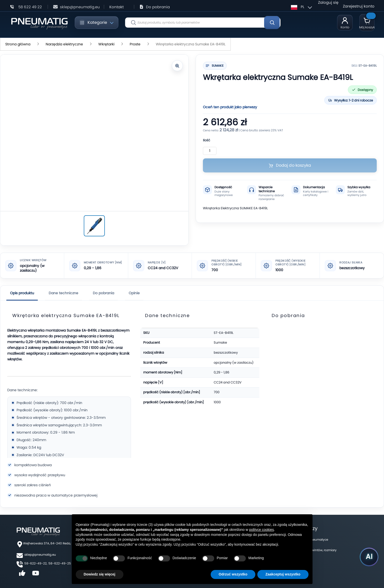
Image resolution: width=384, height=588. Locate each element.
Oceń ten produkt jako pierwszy (230, 107)
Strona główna (18, 44)
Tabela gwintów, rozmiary (318, 550)
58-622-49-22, (36, 563)
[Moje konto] (345, 23)
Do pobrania (158, 7)
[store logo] (39, 23)
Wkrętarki (106, 44)
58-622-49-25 (60, 563)
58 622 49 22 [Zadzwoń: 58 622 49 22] (30, 7)
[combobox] (203, 23)
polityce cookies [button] (261, 530)
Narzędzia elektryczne (64, 44)
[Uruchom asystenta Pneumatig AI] (366, 555)
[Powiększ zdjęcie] (177, 66)
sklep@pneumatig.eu (40, 555)
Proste (135, 44)
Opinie (134, 293)
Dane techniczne (63, 293)
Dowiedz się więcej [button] (100, 574)
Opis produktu (22, 293)
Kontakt (117, 7)
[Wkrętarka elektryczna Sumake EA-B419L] (94, 226)
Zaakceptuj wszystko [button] (283, 574)
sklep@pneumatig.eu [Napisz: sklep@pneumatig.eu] (80, 7)
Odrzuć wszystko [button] (233, 574)
